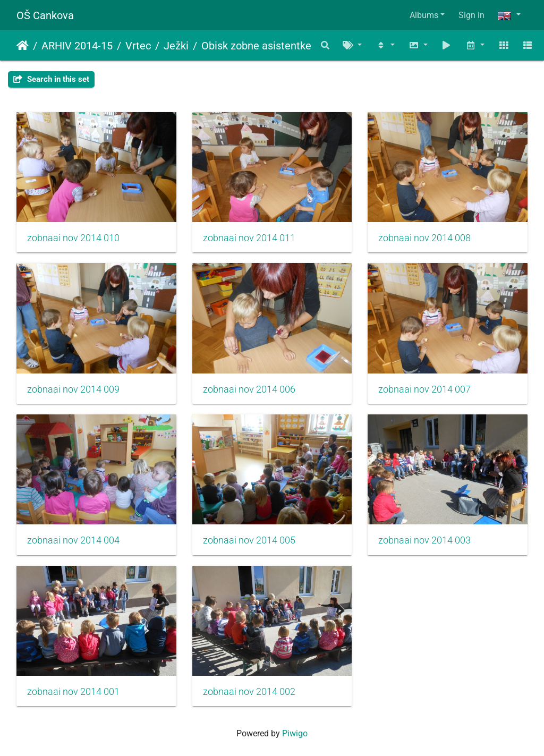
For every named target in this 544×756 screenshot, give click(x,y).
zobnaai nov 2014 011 (249, 238)
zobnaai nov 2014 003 (424, 540)
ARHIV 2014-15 (77, 46)
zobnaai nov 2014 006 (249, 389)
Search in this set (51, 79)
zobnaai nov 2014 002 (249, 692)
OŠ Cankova (45, 15)
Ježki (176, 46)
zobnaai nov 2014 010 (73, 238)
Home (23, 46)
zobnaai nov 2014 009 (73, 389)
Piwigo (295, 733)
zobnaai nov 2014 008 (424, 238)
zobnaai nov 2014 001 (73, 692)
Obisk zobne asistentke (256, 46)
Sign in (471, 15)
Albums (424, 15)
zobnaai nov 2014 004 (73, 540)
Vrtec (138, 46)
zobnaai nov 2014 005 (249, 540)
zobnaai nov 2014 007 (424, 389)
